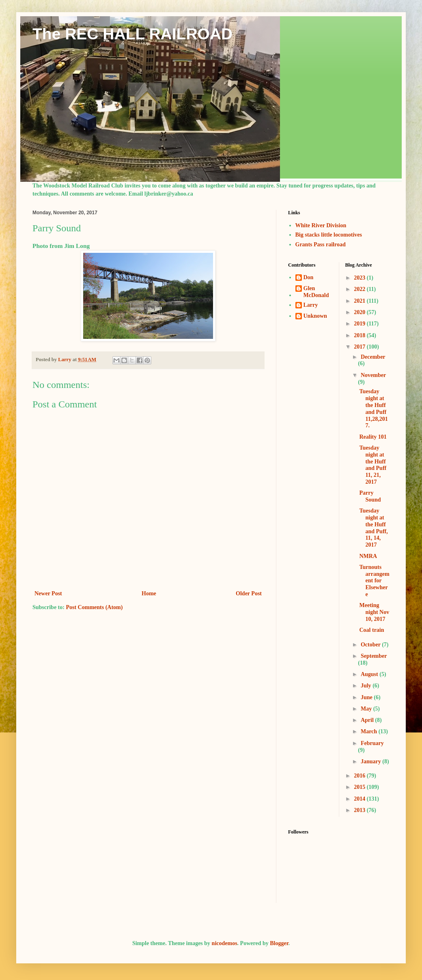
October (371, 645)
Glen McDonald (316, 292)
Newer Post (48, 593)
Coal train (371, 630)
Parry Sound (370, 496)
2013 (360, 810)
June (367, 697)
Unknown (315, 316)
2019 (360, 324)
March (370, 731)
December (373, 357)
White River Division (321, 225)
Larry (311, 305)
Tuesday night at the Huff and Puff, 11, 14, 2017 (373, 528)
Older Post (249, 593)
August (370, 674)
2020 (360, 312)
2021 (360, 301)
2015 (360, 787)
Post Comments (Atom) (94, 607)
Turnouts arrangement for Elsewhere (374, 581)
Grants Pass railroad (321, 244)
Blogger (279, 943)
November (373, 375)
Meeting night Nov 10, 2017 (374, 612)
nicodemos (225, 943)
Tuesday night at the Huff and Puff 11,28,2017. (373, 408)
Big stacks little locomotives (329, 235)
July (367, 686)
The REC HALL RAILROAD (132, 34)
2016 (360, 776)
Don (309, 277)
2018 (360, 335)
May (367, 709)
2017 (360, 347)
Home (149, 593)
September (374, 656)
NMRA (368, 556)
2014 (360, 799)
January (371, 761)
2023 (360, 278)
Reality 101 (373, 437)
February (372, 743)
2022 (360, 289)
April (368, 720)
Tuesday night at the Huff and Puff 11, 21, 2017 (373, 465)
